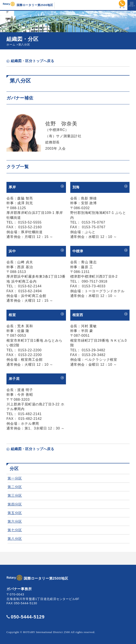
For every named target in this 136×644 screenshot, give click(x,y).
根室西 (78, 315)
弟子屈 (14, 379)
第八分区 (15, 539)
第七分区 (15, 530)
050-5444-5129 (28, 617)
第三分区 (15, 496)
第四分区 (15, 504)
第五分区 (15, 513)
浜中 (12, 251)
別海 (76, 187)
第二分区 (15, 487)
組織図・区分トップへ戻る (33, 61)
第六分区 (15, 521)
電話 (122, 3)
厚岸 (12, 187)
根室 (12, 315)
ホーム (11, 45)
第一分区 (15, 478)
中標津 (78, 251)
